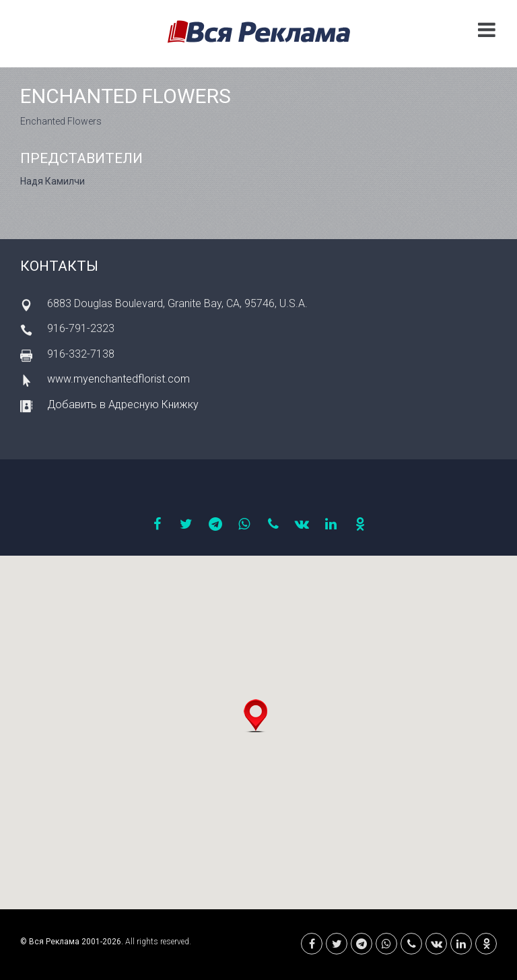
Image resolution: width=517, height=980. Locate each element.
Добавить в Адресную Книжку (123, 404)
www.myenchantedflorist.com (118, 379)
